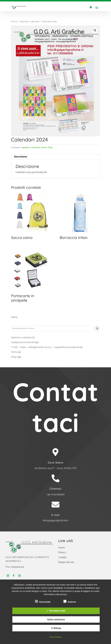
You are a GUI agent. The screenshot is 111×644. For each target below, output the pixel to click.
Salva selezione (56, 619)
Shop (50, 147)
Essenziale (43, 601)
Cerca (14, 317)
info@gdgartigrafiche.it (55, 520)
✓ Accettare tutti (56, 611)
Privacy (62, 552)
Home (14, 21)
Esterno (70, 601)
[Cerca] (97, 328)
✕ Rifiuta (56, 628)
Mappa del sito (66, 562)
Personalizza (55, 637)
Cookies (62, 557)
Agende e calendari (30, 21)
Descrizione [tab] (21, 157)
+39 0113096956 (55, 494)
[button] (95, 30)
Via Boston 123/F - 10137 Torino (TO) (55, 468)
